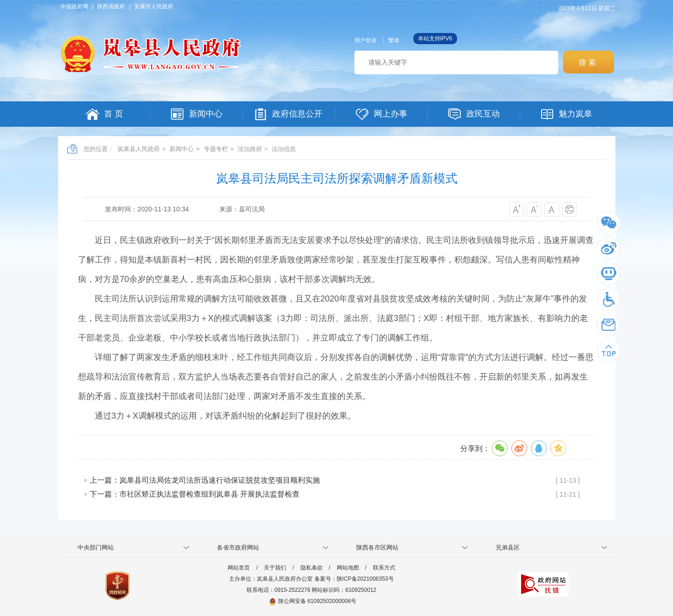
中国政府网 (74, 7)
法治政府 (250, 149)
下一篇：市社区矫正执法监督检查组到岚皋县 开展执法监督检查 (195, 494)
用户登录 (366, 40)
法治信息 (284, 149)
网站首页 (239, 568)
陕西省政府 (111, 7)
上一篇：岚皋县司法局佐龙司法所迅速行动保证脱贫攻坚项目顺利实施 (205, 480)
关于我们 (275, 568)
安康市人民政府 (154, 7)
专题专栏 (216, 149)
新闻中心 (182, 149)
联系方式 (384, 568)
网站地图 (348, 568)
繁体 (394, 40)
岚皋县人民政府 (139, 149)
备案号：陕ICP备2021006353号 (354, 579)
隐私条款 (312, 568)
